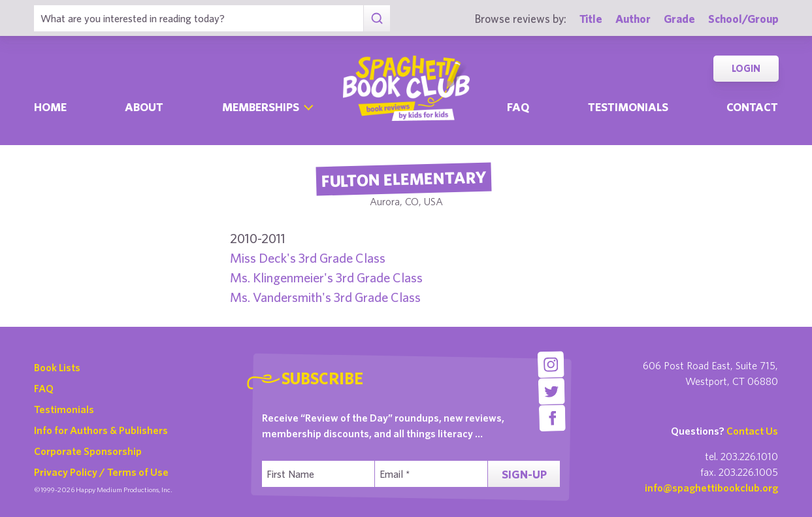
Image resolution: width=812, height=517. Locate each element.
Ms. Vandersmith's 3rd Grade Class (325, 297)
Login (746, 68)
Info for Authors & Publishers (101, 430)
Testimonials (628, 107)
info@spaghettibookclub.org (711, 488)
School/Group (743, 19)
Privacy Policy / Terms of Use (101, 472)
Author (633, 19)
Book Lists (57, 367)
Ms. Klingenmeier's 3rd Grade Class (326, 277)
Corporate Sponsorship (88, 451)
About (144, 107)
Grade (679, 19)
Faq (518, 107)
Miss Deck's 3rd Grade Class (308, 258)
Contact (752, 107)
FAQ (44, 388)
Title (591, 19)
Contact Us (752, 431)
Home (50, 107)
